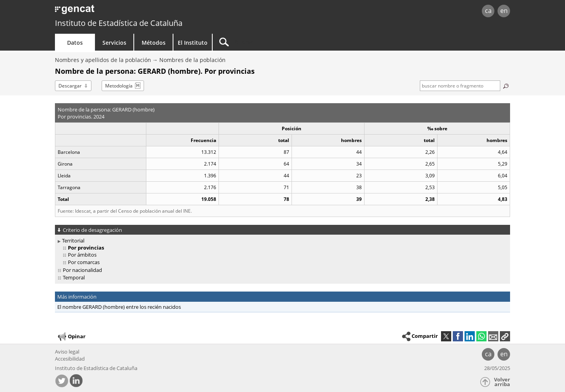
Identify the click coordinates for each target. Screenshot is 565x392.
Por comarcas (84, 262)
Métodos (154, 43)
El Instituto (193, 43)
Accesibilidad (70, 359)
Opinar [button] (71, 337)
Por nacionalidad (82, 270)
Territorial (73, 241)
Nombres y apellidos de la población (103, 60)
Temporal (74, 277)
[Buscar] (279, 42)
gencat (146, 12)
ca (488, 11)
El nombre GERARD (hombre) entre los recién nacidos (119, 307)
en (504, 11)
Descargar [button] (70, 86)
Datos (75, 43)
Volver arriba (502, 382)
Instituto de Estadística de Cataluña (119, 23)
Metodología (119, 86)
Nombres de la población (192, 60)
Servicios (114, 43)
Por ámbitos (82, 255)
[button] (505, 336)
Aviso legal (67, 352)
